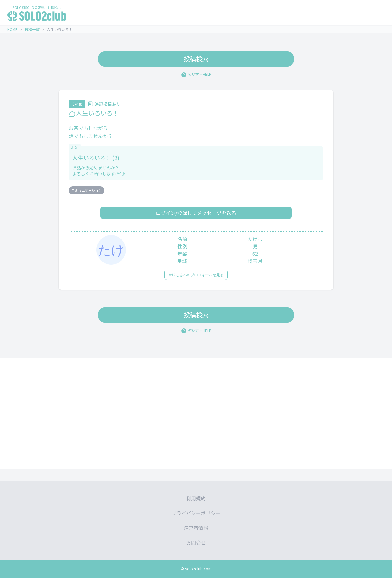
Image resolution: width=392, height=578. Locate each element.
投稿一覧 (32, 29)
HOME (12, 29)
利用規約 (196, 498)
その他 (77, 104)
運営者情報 (196, 528)
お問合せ (196, 542)
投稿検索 (196, 59)
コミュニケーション (87, 190)
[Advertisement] (196, 414)
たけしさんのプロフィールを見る (196, 275)
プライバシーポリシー (196, 513)
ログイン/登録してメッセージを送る (196, 213)
